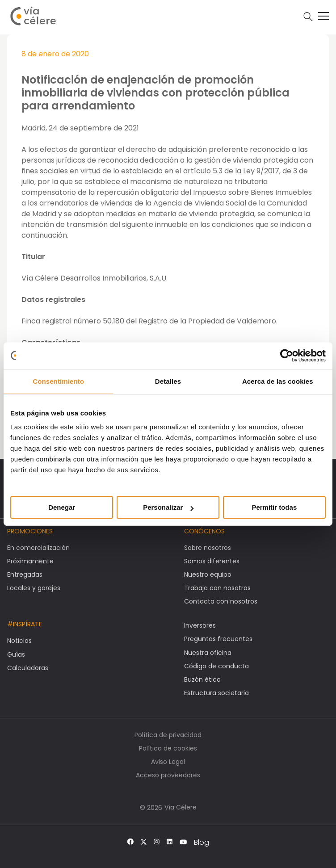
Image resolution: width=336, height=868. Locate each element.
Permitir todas (274, 507)
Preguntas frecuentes (218, 639)
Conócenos (204, 531)
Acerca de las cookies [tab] (278, 381)
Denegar (62, 507)
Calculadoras (28, 668)
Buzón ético (202, 679)
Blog (202, 843)
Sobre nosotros (208, 548)
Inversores (200, 625)
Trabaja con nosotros (217, 588)
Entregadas (25, 574)
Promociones (30, 531)
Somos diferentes (212, 561)
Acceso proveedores (168, 775)
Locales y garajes (34, 588)
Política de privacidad (168, 735)
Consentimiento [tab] (58, 381)
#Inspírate (25, 624)
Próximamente (30, 561)
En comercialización (38, 548)
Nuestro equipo (208, 574)
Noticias (19, 641)
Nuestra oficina (208, 653)
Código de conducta (216, 666)
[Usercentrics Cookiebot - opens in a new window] (287, 356)
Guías (16, 654)
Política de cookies (168, 748)
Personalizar (168, 507)
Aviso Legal (168, 762)
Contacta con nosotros (221, 601)
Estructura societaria (216, 693)
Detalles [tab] (168, 381)
